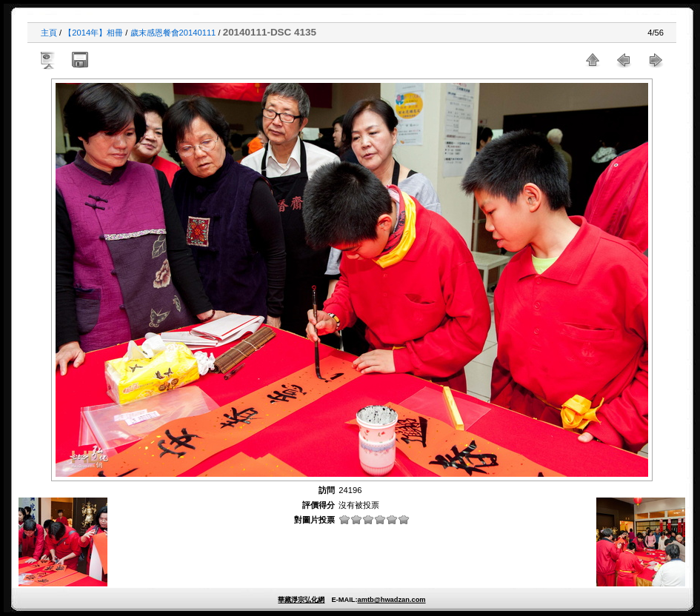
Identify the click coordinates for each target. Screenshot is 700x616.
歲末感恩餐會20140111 (173, 33)
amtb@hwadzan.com (391, 600)
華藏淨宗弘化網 (301, 600)
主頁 (49, 33)
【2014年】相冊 (93, 33)
